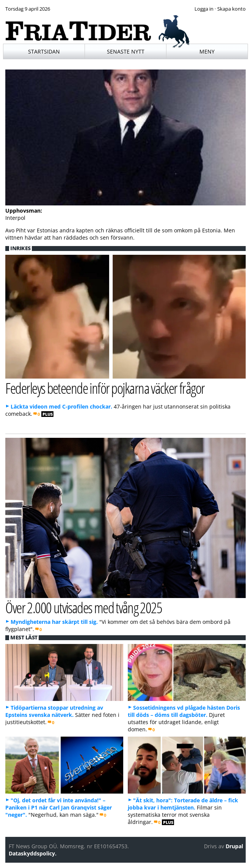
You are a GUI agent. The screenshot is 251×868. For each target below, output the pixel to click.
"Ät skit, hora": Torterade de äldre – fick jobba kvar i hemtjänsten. (183, 804)
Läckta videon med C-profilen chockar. (61, 406)
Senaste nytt (126, 51)
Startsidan (44, 51)
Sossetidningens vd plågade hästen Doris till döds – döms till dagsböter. (184, 711)
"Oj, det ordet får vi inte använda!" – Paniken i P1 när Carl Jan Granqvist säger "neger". (59, 807)
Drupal (234, 846)
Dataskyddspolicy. (33, 853)
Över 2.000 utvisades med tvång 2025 (84, 607)
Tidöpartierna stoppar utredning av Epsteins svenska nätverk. (54, 711)
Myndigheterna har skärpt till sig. (54, 622)
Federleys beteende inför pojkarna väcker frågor (105, 388)
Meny (207, 51)
